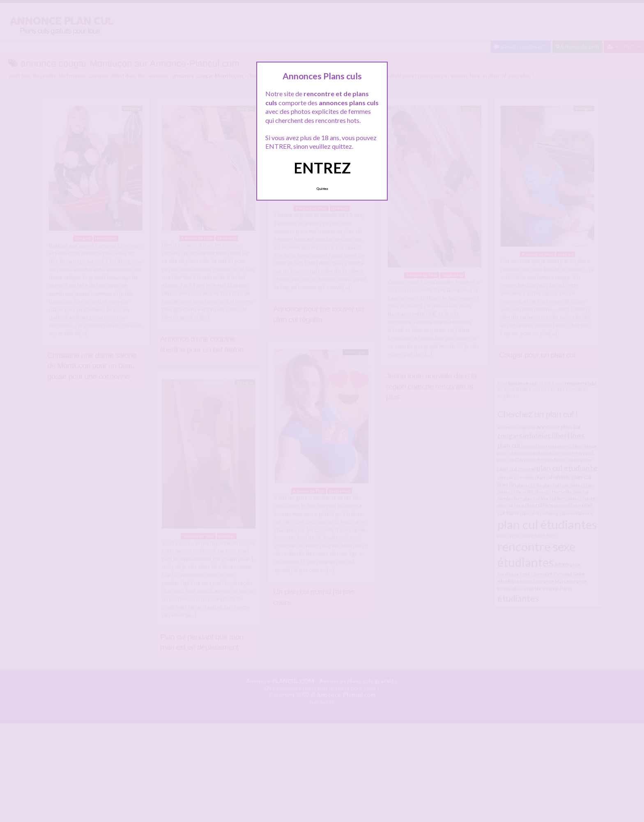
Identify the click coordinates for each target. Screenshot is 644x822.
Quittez (322, 189)
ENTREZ (322, 168)
